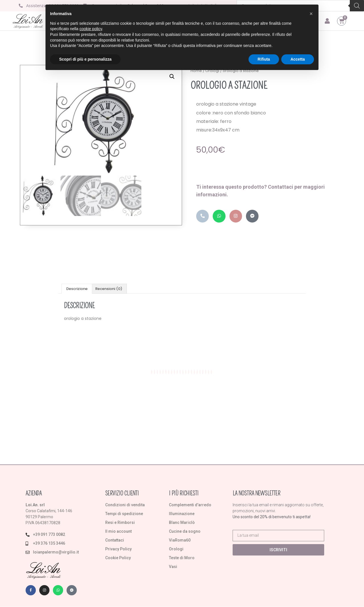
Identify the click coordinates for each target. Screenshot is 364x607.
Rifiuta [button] (264, 59)
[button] (172, 78)
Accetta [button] (298, 59)
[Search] (357, 6)
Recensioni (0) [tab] (109, 289)
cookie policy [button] (91, 29)
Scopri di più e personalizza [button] (85, 59)
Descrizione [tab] (77, 289)
